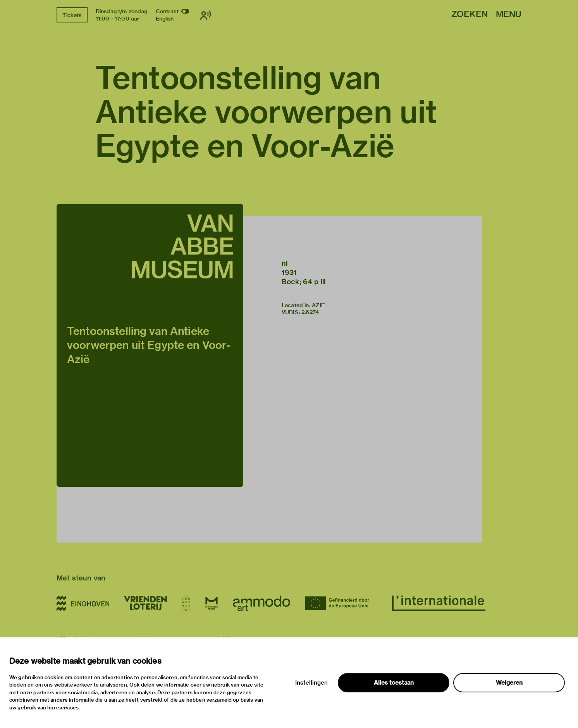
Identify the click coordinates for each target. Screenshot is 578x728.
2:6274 (310, 312)
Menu (509, 15)
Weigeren (509, 683)
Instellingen (311, 683)
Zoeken (470, 15)
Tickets (72, 15)
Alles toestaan (394, 683)
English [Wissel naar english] (165, 19)
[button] (150, 345)
